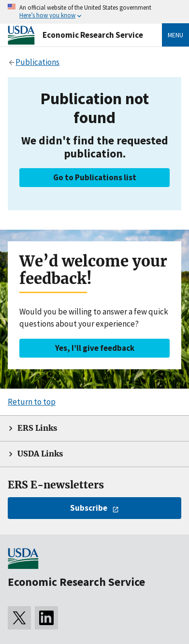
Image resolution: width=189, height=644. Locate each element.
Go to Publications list (95, 177)
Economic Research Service (93, 35)
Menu (175, 35)
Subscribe (89, 508)
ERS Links (37, 428)
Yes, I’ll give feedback (95, 348)
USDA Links (40, 454)
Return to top (32, 402)
